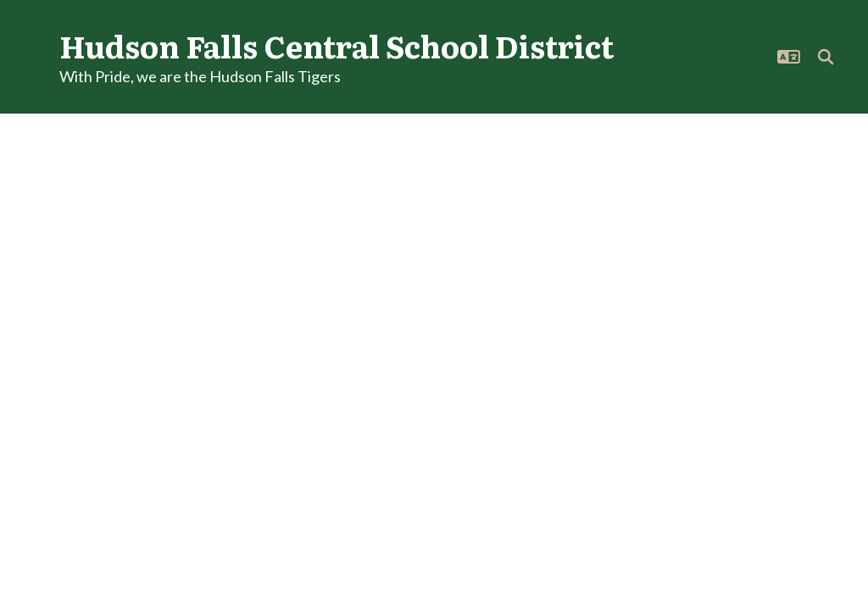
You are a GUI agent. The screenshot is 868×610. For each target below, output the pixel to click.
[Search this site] (826, 57)
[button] (789, 57)
